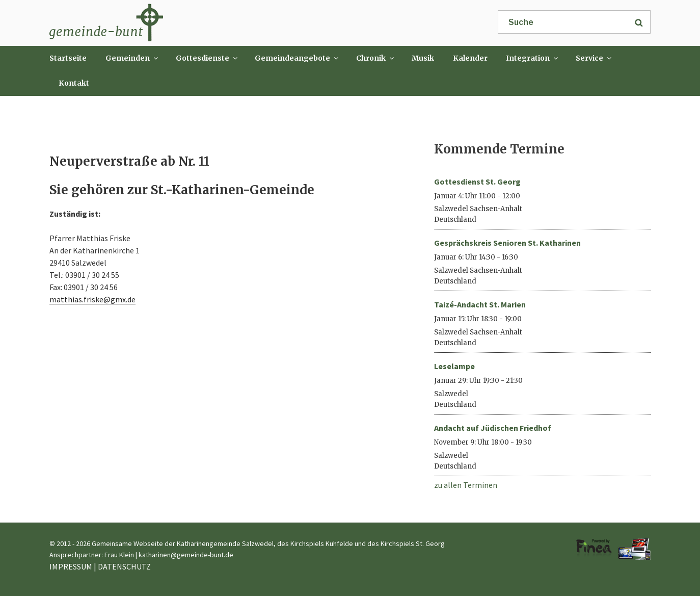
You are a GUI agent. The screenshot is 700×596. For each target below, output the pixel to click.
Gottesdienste (207, 58)
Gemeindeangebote (297, 58)
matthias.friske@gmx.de (92, 299)
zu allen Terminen (466, 485)
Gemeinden (132, 58)
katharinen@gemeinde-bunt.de (186, 555)
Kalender (470, 58)
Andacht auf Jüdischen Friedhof (493, 428)
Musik (423, 58)
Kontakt (74, 83)
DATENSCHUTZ (124, 566)
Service (594, 58)
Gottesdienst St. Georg (477, 182)
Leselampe (454, 366)
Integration (533, 58)
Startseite (68, 58)
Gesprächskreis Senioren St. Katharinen (507, 243)
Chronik (376, 58)
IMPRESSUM (71, 566)
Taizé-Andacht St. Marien (480, 304)
